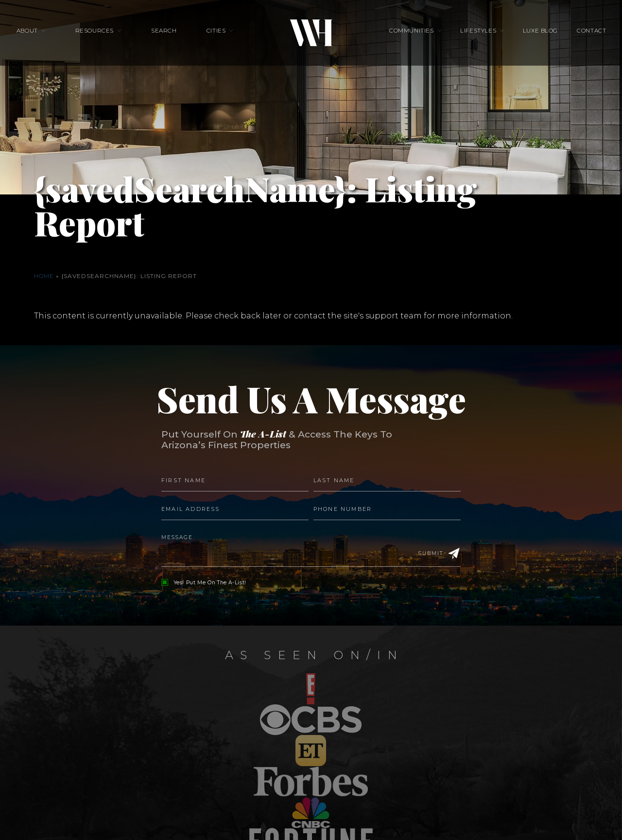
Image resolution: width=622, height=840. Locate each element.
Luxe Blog (525, 37)
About (50, 37)
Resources (110, 37)
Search (172, 37)
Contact (569, 37)
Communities (411, 37)
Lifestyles (471, 37)
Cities (216, 37)
